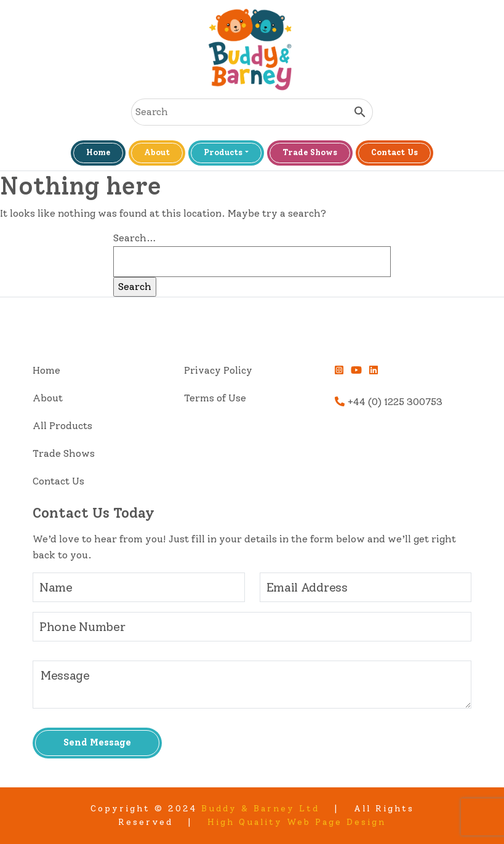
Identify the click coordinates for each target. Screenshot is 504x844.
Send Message (97, 742)
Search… (135, 238)
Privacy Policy (218, 370)
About (157, 152)
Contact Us (394, 152)
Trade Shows (310, 152)
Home (98, 152)
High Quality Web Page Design (297, 822)
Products (223, 152)
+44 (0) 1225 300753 (389, 402)
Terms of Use (215, 398)
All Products (62, 426)
